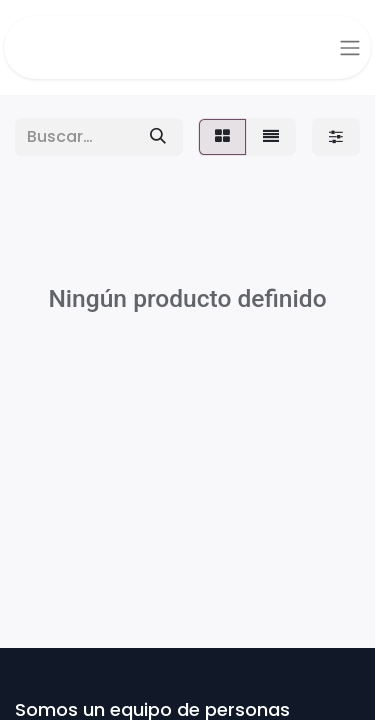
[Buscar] (158, 137)
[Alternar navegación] (350, 47)
